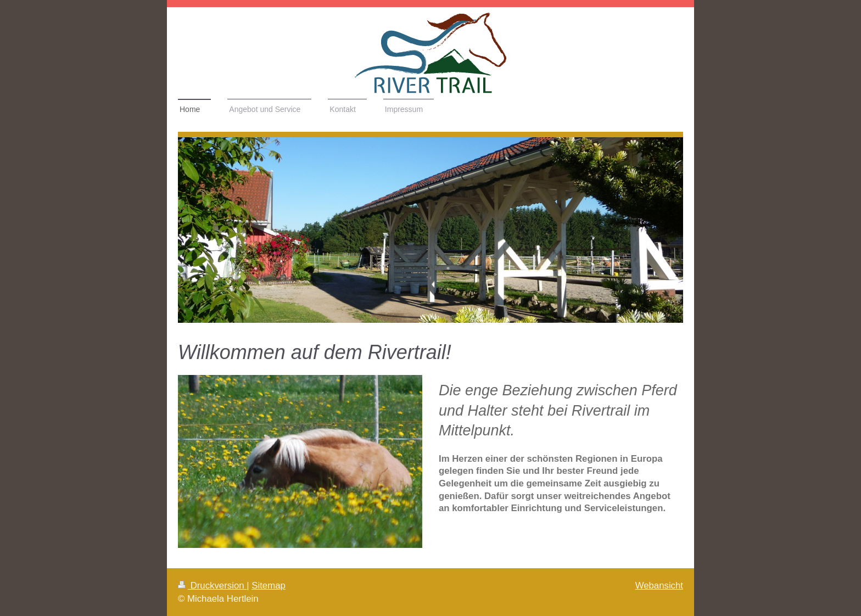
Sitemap (269, 586)
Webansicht (659, 586)
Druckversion (212, 586)
